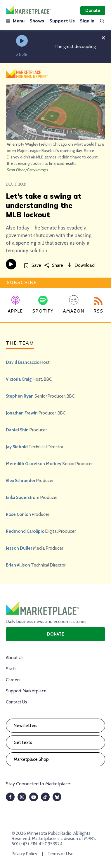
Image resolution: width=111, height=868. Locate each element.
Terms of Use (61, 854)
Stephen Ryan (20, 396)
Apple (15, 305)
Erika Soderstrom (23, 497)
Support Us (62, 21)
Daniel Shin (17, 430)
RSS (99, 305)
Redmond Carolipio (25, 531)
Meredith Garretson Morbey (34, 464)
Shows (37, 21)
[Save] (32, 265)
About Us (15, 658)
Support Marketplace (26, 691)
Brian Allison (18, 565)
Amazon (74, 304)
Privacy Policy (25, 854)
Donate (93, 10)
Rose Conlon (18, 514)
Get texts (23, 742)
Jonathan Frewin (22, 413)
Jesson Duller (19, 548)
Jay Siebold (17, 447)
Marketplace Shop (31, 759)
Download (81, 265)
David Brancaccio (23, 362)
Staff (11, 669)
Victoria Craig (19, 379)
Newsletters (26, 726)
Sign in (87, 21)
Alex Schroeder (21, 481)
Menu (15, 21)
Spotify (43, 305)
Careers (13, 680)
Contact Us (17, 702)
